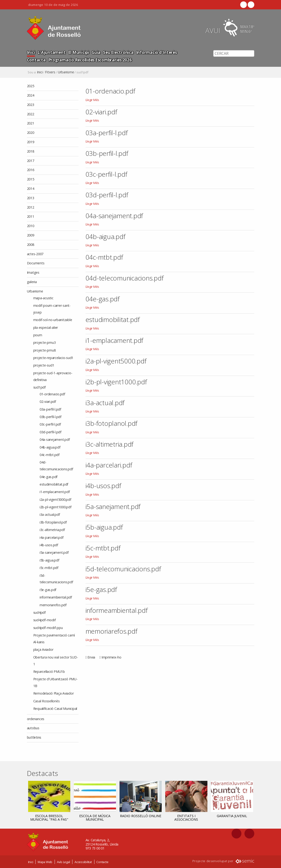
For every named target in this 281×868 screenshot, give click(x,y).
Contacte (102, 862)
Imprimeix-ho (111, 657)
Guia (94, 52)
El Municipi (77, 52)
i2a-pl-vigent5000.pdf (116, 361)
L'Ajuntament (51, 52)
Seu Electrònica (115, 52)
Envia (91, 657)
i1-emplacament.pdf (114, 340)
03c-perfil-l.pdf (106, 174)
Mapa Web (45, 862)
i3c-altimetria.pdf (110, 444)
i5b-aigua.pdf (104, 527)
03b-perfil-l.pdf (107, 153)
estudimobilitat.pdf (113, 319)
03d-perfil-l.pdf (107, 195)
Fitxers (50, 72)
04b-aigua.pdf (105, 236)
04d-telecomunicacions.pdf (125, 278)
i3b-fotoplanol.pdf (112, 423)
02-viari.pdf (101, 112)
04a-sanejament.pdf (114, 216)
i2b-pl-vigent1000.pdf (116, 382)
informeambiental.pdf (117, 610)
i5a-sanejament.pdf (113, 506)
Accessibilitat (83, 862)
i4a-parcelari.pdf (109, 465)
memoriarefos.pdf (111, 631)
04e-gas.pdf (103, 299)
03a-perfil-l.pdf (107, 133)
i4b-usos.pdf (103, 486)
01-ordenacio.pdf (110, 91)
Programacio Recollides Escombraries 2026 (68, 60)
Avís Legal (64, 862)
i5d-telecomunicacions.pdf (123, 569)
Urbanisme (66, 72)
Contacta (184, 52)
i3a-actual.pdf (105, 403)
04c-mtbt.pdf (104, 257)
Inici (31, 52)
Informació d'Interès (152, 52)
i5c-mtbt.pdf (103, 548)
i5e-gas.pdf (101, 589)
